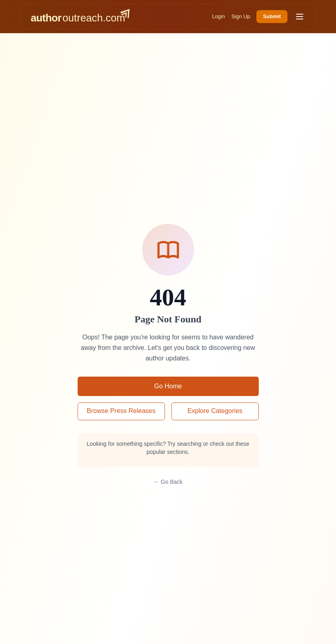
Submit (272, 16)
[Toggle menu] (300, 17)
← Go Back (168, 482)
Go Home (168, 386)
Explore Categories (215, 411)
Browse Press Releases (121, 411)
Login (218, 16)
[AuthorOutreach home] (80, 17)
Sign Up (241, 16)
